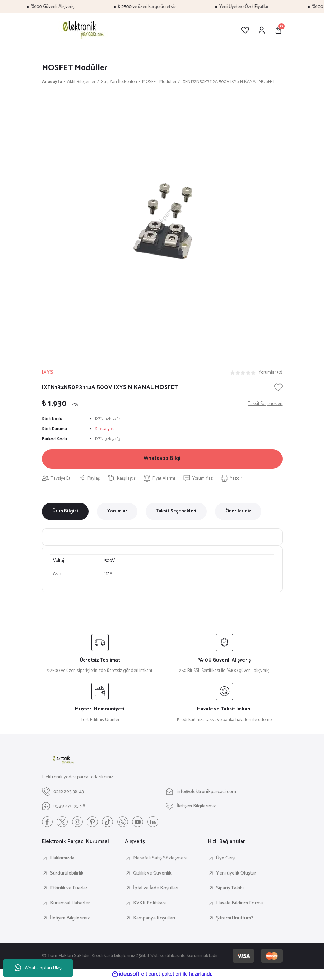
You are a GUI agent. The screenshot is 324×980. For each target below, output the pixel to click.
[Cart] (278, 30)
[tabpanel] (162, 221)
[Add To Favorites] (278, 387)
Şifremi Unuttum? (235, 919)
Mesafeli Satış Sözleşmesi (160, 859)
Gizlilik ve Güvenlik (152, 874)
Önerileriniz (238, 512)
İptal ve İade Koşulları (156, 889)
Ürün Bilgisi (65, 512)
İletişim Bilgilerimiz (70, 919)
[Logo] (82, 30)
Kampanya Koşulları (154, 919)
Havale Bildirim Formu (240, 904)
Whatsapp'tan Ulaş (38, 968)
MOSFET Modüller (75, 68)
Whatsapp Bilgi (162, 459)
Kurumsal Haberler (70, 904)
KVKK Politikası (149, 904)
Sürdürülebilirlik (67, 874)
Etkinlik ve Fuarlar (69, 889)
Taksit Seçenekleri (176, 512)
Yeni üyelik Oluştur (236, 874)
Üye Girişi (226, 859)
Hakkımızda (62, 859)
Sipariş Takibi (230, 889)
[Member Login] (262, 30)
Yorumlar (117, 512)
